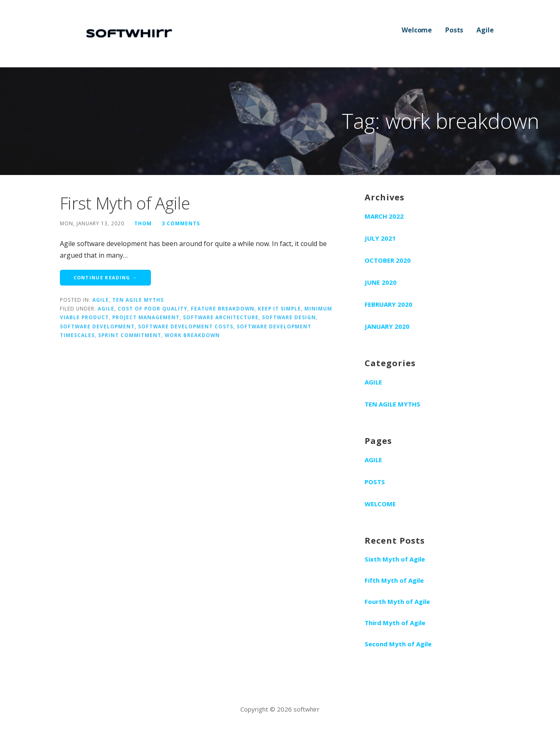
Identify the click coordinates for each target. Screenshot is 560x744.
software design (289, 317)
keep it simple (279, 308)
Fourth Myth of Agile (397, 601)
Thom (143, 223)
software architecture (221, 317)
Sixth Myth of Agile (395, 559)
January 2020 (387, 326)
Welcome (417, 30)
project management (146, 317)
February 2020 (389, 304)
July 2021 (380, 238)
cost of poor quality (153, 308)
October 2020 (388, 260)
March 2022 (384, 216)
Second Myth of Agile (398, 644)
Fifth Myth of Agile (394, 580)
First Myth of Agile (125, 203)
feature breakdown (223, 308)
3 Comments (181, 223)
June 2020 (381, 282)
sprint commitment (130, 335)
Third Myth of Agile (395, 623)
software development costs (186, 326)
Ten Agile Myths (138, 300)
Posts (454, 30)
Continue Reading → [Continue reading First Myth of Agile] (106, 277)
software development (97, 326)
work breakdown (192, 335)
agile (106, 308)
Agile (485, 30)
